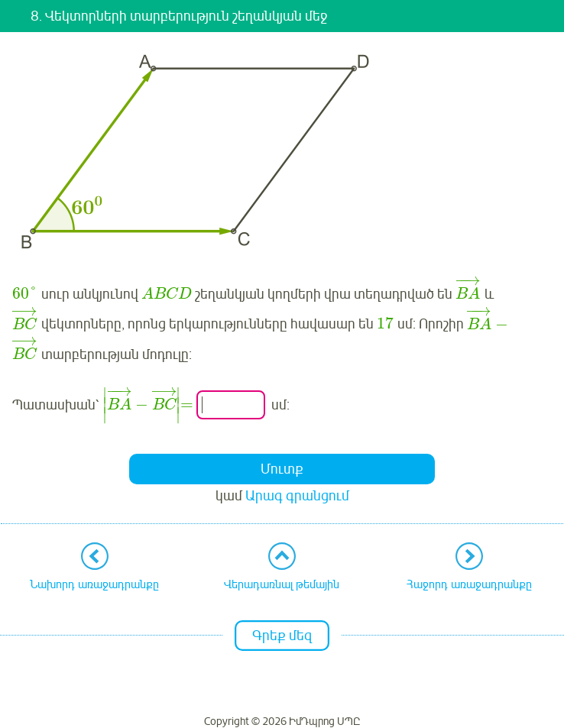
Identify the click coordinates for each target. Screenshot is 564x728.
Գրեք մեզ (282, 636)
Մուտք (282, 469)
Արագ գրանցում (297, 496)
